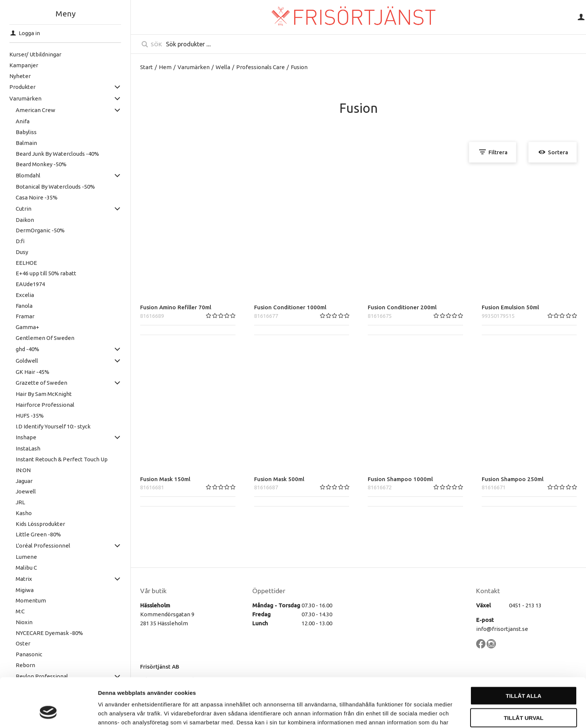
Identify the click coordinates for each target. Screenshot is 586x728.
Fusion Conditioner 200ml (402, 307)
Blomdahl (28, 175)
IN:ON (23, 470)
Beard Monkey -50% (41, 164)
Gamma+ (27, 327)
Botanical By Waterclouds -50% (55, 187)
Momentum (31, 600)
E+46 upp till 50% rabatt (46, 273)
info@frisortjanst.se (502, 629)
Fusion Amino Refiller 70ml (176, 307)
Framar (25, 316)
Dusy (22, 252)
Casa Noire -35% (37, 197)
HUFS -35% (30, 416)
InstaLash (28, 448)
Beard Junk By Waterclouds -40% (57, 154)
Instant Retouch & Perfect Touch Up (62, 459)
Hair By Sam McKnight (44, 394)
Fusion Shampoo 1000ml (400, 479)
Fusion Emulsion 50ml (510, 307)
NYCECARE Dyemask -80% (49, 633)
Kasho (24, 513)
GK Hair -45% (33, 372)
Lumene (26, 557)
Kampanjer (24, 65)
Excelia (25, 295)
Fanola (24, 306)
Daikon (25, 220)
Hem (165, 67)
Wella (223, 67)
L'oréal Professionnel (43, 546)
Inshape (26, 437)
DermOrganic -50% (40, 230)
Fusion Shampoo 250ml (513, 479)
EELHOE (26, 263)
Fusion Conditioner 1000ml (290, 307)
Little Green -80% (38, 534)
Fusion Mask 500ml (279, 479)
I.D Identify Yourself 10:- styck (53, 426)
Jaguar (24, 481)
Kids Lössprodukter (40, 524)
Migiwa (25, 590)
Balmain (26, 143)
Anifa (23, 121)
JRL (20, 502)
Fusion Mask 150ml (165, 479)
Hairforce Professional (45, 405)
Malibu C (26, 568)
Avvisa (524, 697)
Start (146, 67)
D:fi (20, 241)
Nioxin (24, 622)
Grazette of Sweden (41, 383)
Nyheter (20, 76)
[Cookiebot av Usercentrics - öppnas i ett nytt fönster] (48, 713)
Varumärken (25, 98)
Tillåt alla (523, 653)
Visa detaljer (406, 713)
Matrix (24, 579)
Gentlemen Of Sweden (45, 338)
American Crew (36, 110)
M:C (20, 611)
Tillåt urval (524, 676)
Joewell (26, 491)
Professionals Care (260, 67)
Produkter (22, 87)
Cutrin (24, 209)
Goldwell (27, 361)
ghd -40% (27, 349)
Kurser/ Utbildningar (35, 54)
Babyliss (26, 132)
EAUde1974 (30, 284)
